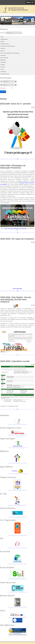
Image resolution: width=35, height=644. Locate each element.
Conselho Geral (5, 74)
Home (2, 37)
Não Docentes (4, 58)
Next (33, 20)
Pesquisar (3, 33)
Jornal (2, 69)
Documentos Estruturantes (8, 46)
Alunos (2, 51)
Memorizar (3, 88)
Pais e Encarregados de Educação (10, 53)
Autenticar (3, 92)
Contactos (3, 72)
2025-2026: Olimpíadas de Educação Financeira (13, 167)
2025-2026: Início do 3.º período (15, 104)
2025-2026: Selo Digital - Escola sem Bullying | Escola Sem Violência (16, 300)
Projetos (3, 65)
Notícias (3, 67)
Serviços (3, 48)
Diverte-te (15, 471)
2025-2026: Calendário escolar (15, 361)
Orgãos (2, 42)
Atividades (3, 62)
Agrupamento (4, 39)
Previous (2, 20)
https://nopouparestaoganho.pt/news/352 (16, 229)
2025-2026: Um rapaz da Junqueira (17, 239)
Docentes (3, 55)
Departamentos (5, 44)
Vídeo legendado (17, 289)
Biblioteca (3, 60)
